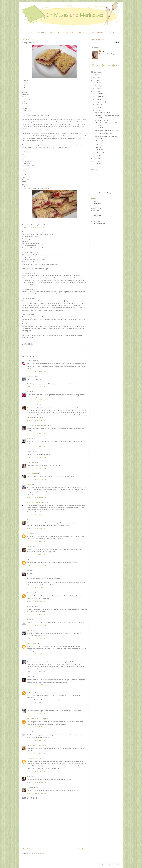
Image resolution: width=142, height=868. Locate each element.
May (98, 144)
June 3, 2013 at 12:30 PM (36, 588)
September (100, 102)
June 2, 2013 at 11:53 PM (36, 497)
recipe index (41, 32)
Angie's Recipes (32, 473)
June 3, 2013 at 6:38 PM (36, 614)
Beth (104, 51)
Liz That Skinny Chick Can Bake (37, 425)
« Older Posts (26, 849)
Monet (29, 484)
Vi (27, 559)
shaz (28, 570)
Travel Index (96, 206)
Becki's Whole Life (33, 405)
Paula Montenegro (33, 758)
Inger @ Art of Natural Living (36, 719)
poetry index (68, 32)
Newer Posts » (82, 849)
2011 (97, 161)
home (30, 32)
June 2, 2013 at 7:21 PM (36, 387)
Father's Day (100, 128)
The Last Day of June (103, 113)
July (98, 107)
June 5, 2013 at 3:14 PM (36, 703)
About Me (96, 211)
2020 (97, 78)
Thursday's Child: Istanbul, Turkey (107, 131)
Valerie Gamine (32, 643)
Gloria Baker (31, 462)
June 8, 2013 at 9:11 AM (36, 753)
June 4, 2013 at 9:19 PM (36, 654)
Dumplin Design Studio (115, 865)
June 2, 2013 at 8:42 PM (36, 420)
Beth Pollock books (99, 224)
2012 (97, 159)
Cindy (28, 776)
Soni (28, 619)
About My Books (98, 208)
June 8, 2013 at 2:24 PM (36, 771)
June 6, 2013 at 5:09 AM (36, 714)
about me (111, 32)
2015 (97, 86)
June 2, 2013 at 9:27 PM (36, 433)
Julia (28, 732)
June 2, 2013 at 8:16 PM (36, 400)
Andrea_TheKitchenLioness (35, 502)
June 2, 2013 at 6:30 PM (36, 371)
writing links (82, 32)
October (99, 99)
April (98, 147)
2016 (97, 83)
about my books (97, 32)
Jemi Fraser (30, 376)
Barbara (29, 659)
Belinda (29, 533)
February (100, 152)
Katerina (29, 708)
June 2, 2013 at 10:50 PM (36, 468)
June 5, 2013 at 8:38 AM (36, 672)
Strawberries (28, 39)
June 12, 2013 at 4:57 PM (36, 793)
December (100, 94)
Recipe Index (97, 203)
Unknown (30, 593)
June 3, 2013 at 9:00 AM (36, 554)
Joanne (29, 677)
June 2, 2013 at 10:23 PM (36, 457)
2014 (97, 88)
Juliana (29, 690)
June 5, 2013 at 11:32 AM (36, 685)
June (98, 110)
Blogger (109, 193)
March (99, 150)
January (99, 155)
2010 (97, 164)
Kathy (28, 438)
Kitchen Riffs (31, 361)
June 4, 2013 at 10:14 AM (36, 625)
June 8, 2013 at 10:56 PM (36, 782)
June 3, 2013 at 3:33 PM (36, 601)
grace (28, 630)
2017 (97, 80)
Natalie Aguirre (31, 520)
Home (94, 201)
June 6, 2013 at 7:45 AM (36, 727)
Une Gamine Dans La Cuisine (35, 227)
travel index (54, 32)
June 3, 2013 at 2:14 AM (36, 515)
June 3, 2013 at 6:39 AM (36, 528)
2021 (97, 75)
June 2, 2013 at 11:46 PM (36, 479)
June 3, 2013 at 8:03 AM (36, 541)
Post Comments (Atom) (38, 853)
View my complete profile (109, 57)
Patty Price (30, 787)
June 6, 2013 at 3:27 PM (36, 740)
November (100, 96)
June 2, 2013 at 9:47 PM (36, 446)
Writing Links (97, 215)
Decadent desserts (102, 120)
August (99, 105)
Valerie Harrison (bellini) (34, 745)
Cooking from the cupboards (105, 133)
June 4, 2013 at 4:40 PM (36, 638)
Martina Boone (31, 546)
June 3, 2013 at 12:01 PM (36, 565)
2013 (97, 91)
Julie (28, 392)
